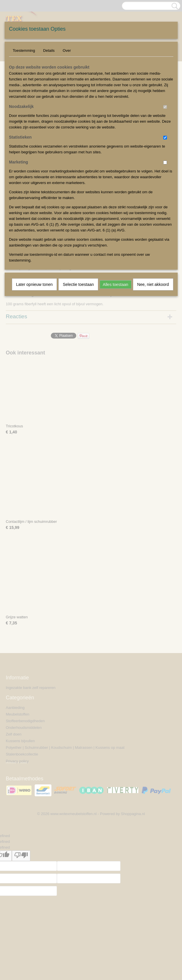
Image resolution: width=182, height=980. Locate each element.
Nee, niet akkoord (153, 284)
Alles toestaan (116, 284)
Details (49, 50)
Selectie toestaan (78, 284)
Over (67, 50)
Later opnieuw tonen (35, 284)
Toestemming (24, 50)
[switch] (165, 107)
